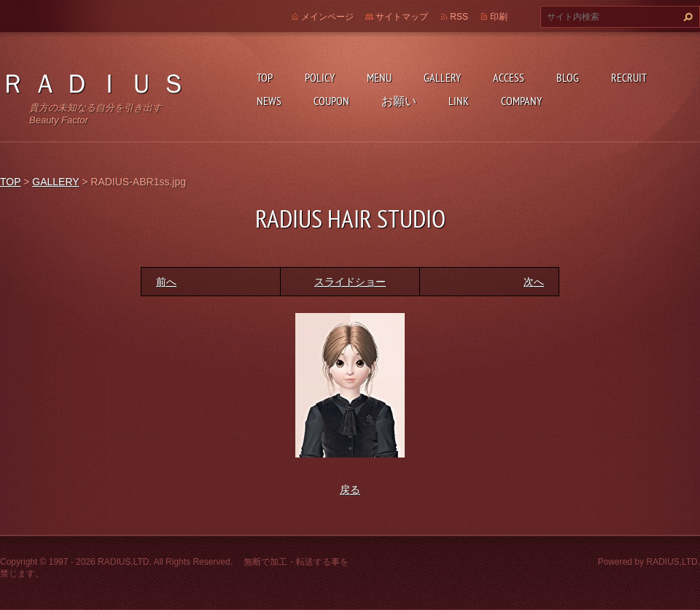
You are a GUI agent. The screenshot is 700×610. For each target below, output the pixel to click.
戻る (350, 490)
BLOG (568, 77)
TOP (265, 77)
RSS (459, 17)
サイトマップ (402, 17)
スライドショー (350, 282)
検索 (686, 17)
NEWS (269, 101)
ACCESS (509, 77)
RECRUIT (629, 77)
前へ (166, 282)
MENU (379, 77)
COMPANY (521, 101)
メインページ (327, 17)
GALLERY (442, 77)
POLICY (320, 77)
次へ (534, 282)
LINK (459, 101)
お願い (399, 101)
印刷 (499, 17)
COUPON (331, 101)
